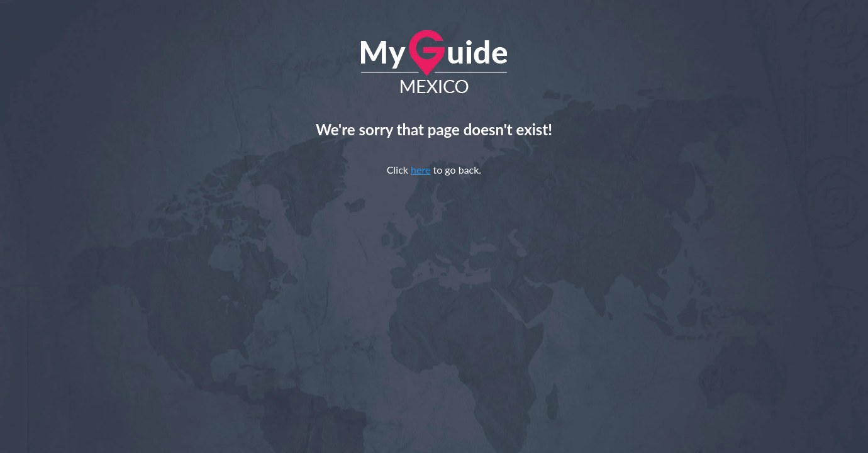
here (420, 170)
